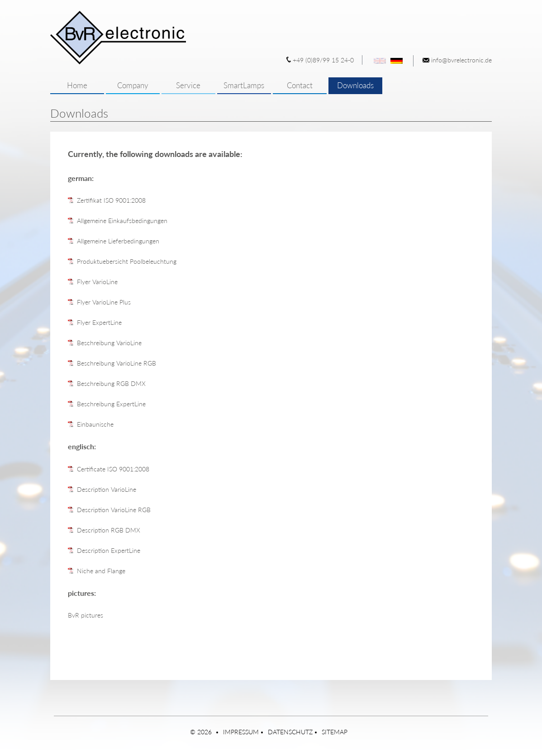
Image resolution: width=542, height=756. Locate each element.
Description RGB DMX (109, 530)
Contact (300, 85)
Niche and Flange (101, 571)
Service (188, 85)
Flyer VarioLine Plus (104, 302)
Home (77, 85)
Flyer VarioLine (97, 282)
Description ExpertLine (109, 550)
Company (133, 85)
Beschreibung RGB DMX (111, 383)
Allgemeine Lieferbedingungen (118, 241)
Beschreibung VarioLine (109, 343)
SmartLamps (244, 85)
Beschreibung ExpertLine (111, 404)
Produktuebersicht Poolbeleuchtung (127, 261)
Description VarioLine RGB (114, 510)
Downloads (355, 85)
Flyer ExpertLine (99, 322)
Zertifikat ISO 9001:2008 (111, 200)
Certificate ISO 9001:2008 (113, 469)
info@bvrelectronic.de (461, 60)
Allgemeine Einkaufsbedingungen (122, 221)
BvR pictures (86, 615)
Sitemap (335, 732)
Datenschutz (290, 732)
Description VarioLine (107, 489)
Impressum (241, 732)
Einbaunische (95, 424)
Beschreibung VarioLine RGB (116, 363)
